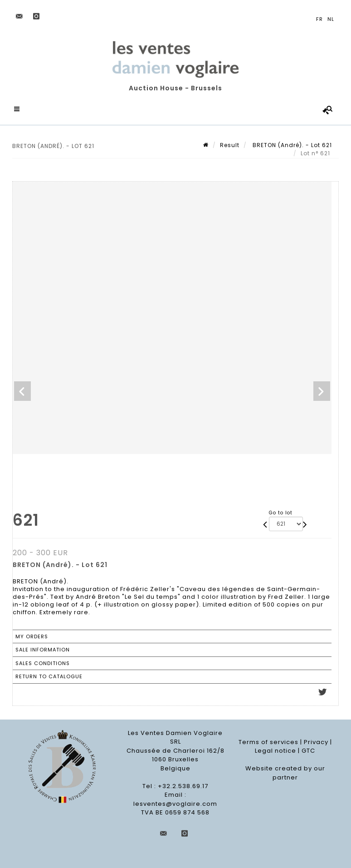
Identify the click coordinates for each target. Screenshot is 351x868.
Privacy (316, 742)
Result (230, 145)
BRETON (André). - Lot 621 (291, 145)
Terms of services (268, 742)
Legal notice (275, 751)
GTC (308, 751)
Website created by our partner (285, 773)
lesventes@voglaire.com (175, 804)
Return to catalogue (49, 676)
